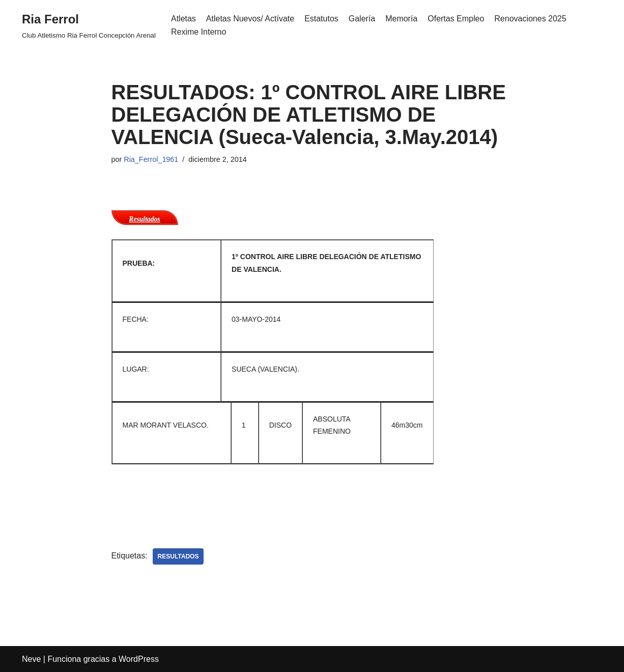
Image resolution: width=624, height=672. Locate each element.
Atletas (183, 19)
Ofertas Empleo (456, 19)
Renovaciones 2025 (531, 19)
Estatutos (321, 19)
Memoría (402, 19)
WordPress (139, 659)
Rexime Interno (199, 32)
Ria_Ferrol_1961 (151, 159)
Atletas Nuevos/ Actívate (250, 19)
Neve (31, 659)
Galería (362, 19)
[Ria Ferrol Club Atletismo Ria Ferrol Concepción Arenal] (89, 25)
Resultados (144, 219)
